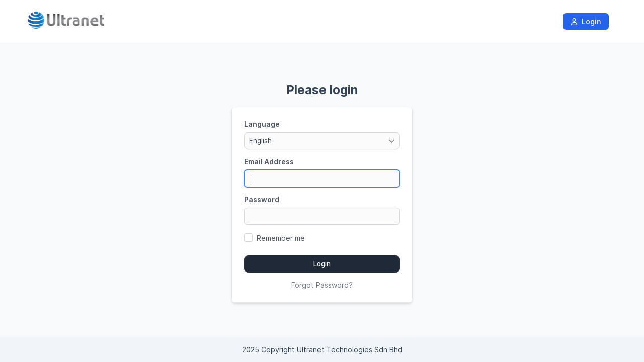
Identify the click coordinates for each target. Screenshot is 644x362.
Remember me (281, 238)
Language (262, 124)
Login (586, 21)
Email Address (269, 162)
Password (262, 199)
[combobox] (322, 141)
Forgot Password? (322, 285)
